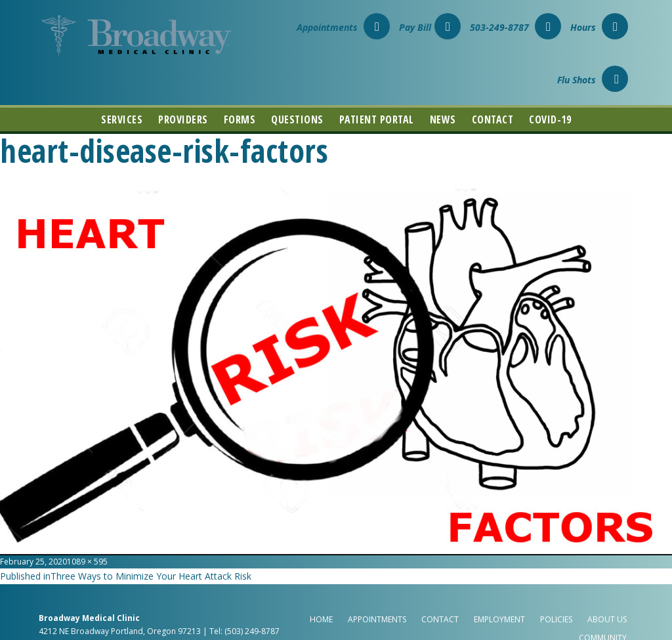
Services (122, 119)
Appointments (343, 27)
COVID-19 (550, 119)
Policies (556, 619)
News (443, 119)
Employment (499, 619)
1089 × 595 (87, 562)
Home (321, 619)
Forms (240, 119)
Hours (599, 27)
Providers (183, 119)
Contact (493, 119)
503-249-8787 (515, 27)
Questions (297, 119)
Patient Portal (377, 119)
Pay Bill (430, 27)
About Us (607, 619)
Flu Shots (593, 80)
